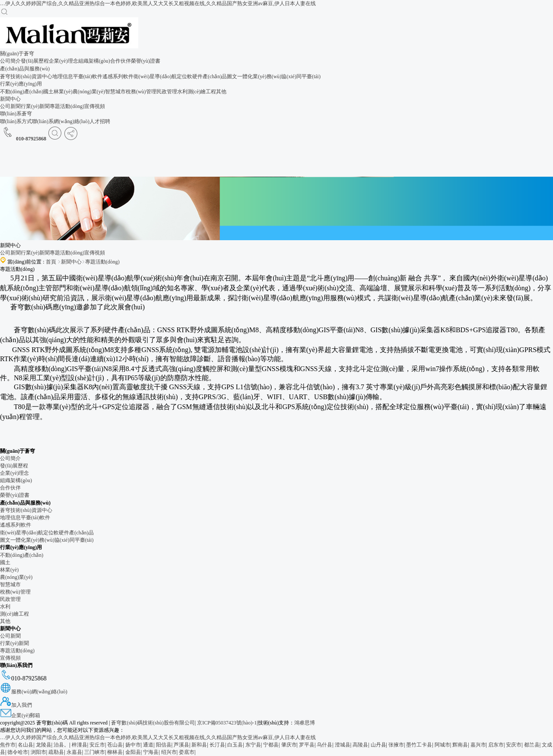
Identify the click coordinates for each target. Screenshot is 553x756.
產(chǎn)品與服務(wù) (25, 69)
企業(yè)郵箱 (20, 715)
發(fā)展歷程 (35, 61)
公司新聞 (10, 106)
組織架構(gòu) (94, 61)
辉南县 (460, 745)
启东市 (496, 745)
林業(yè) (63, 92)
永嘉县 (74, 752)
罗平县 (307, 745)
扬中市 (133, 745)
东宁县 (253, 745)
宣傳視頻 (95, 106)
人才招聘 (100, 121)
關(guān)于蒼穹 (17, 54)
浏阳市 (38, 752)
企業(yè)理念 (63, 61)
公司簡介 (10, 61)
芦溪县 (181, 745)
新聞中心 (10, 99)
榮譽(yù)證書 (146, 61)
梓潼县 (79, 745)
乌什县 (324, 745)
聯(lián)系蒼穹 (16, 114)
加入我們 (16, 705)
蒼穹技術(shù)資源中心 (26, 76)
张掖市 (396, 745)
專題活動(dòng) (67, 106)
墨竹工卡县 (419, 745)
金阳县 (133, 752)
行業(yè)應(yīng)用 (21, 84)
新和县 (199, 745)
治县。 (61, 745)
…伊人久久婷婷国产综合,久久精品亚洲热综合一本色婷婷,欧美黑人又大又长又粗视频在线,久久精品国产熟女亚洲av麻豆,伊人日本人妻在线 (158, 3)
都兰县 (532, 745)
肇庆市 (289, 745)
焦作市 (8, 745)
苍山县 (115, 745)
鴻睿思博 (305, 723)
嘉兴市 (478, 745)
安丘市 (97, 745)
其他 (221, 92)
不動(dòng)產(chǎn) (22, 92)
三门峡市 (95, 752)
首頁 (51, 262)
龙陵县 (44, 745)
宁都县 (271, 745)
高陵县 (360, 745)
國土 (48, 92)
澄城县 (343, 745)
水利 (182, 92)
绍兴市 (169, 752)
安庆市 (514, 745)
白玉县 (235, 745)
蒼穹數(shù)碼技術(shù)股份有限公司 (152, 723)
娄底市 (187, 752)
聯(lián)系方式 (16, 121)
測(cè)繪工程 (202, 92)
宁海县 (151, 752)
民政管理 (167, 92)
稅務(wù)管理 (141, 92)
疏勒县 (56, 752)
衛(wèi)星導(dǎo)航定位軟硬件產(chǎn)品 (180, 76)
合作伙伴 (121, 61)
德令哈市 (18, 752)
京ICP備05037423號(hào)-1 (227, 723)
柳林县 (115, 752)
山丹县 (378, 745)
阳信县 (164, 745)
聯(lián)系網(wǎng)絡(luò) (61, 121)
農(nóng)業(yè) (89, 92)
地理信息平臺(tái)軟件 (77, 76)
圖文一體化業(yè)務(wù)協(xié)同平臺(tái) (274, 76)
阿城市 (442, 745)
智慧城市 (115, 92)
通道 (148, 745)
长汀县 (217, 745)
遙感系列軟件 (118, 76)
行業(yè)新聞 (35, 106)
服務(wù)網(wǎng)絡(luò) (34, 692)
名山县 (25, 745)
